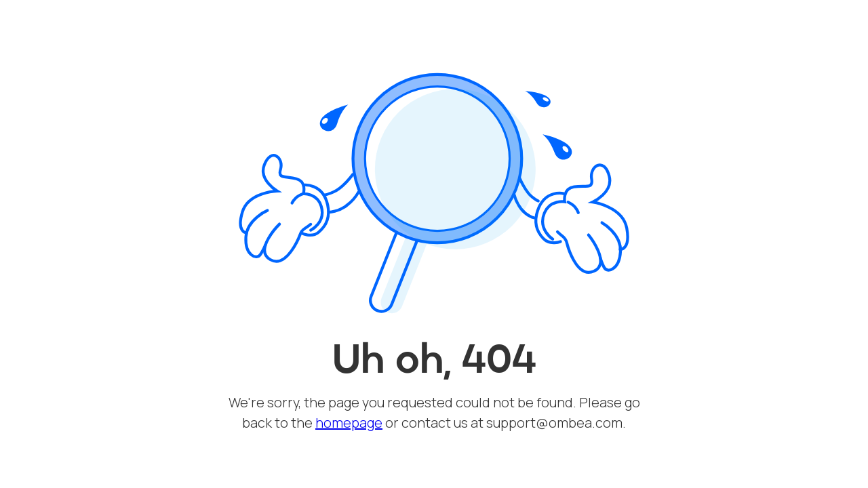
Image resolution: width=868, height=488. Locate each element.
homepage (349, 423)
